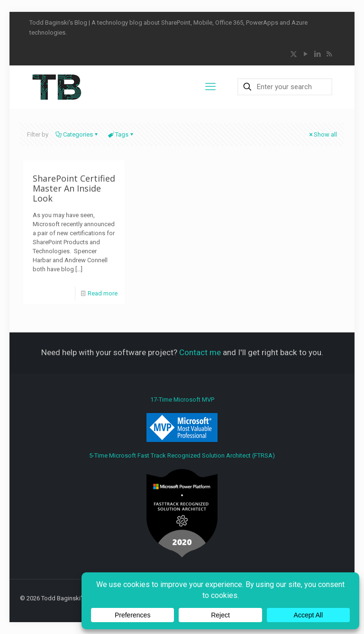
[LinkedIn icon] (317, 54)
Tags (121, 134)
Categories (77, 134)
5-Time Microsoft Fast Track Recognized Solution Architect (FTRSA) (182, 505)
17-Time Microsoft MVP (182, 419)
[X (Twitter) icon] (294, 54)
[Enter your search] (285, 87)
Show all (322, 134)
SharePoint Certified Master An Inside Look (74, 188)
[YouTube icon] (305, 54)
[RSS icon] (329, 54)
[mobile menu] (210, 87)
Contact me (200, 352)
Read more (103, 293)
